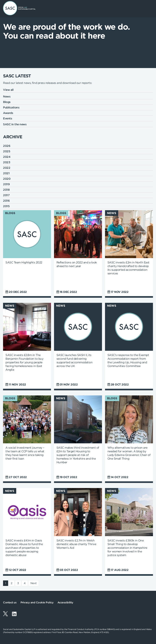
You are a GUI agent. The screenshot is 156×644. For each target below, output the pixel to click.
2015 (6, 206)
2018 (6, 190)
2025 (7, 151)
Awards (8, 113)
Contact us (10, 602)
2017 (6, 195)
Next (34, 583)
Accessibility (65, 602)
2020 (7, 179)
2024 (7, 157)
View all (8, 90)
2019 (6, 184)
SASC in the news (15, 124)
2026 (7, 146)
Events (8, 118)
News (7, 96)
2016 (6, 201)
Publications (11, 107)
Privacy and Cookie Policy (37, 602)
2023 (7, 162)
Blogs (7, 102)
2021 (6, 173)
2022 (7, 168)
